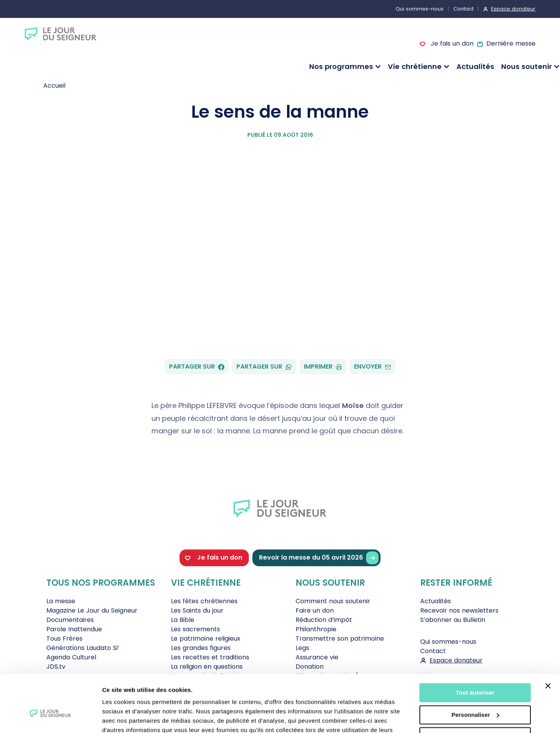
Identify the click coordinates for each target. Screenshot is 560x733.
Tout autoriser (475, 649)
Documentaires (70, 620)
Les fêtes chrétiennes (204, 601)
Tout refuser (475, 693)
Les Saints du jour (197, 610)
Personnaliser (475, 671)
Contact (463, 9)
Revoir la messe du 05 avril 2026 (319, 558)
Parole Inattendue (74, 629)
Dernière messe (511, 43)
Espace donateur (513, 9)
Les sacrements (195, 629)
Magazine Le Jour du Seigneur (92, 610)
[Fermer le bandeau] (548, 643)
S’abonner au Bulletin (453, 620)
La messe (61, 601)
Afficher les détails (128, 718)
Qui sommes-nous (420, 9)
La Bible (183, 620)
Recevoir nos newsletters (459, 610)
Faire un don (315, 610)
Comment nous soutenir (333, 601)
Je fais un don (451, 43)
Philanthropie (316, 629)
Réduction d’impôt (324, 620)
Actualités (475, 66)
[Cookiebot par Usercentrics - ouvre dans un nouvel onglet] (50, 718)
